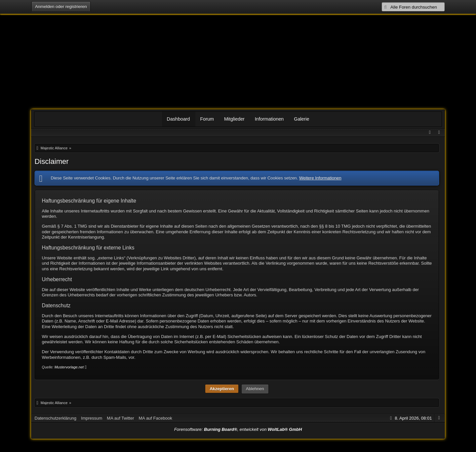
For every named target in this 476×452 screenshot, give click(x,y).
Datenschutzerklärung (56, 418)
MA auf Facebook (156, 418)
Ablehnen (255, 389)
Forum (207, 119)
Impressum (92, 418)
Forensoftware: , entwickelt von (238, 429)
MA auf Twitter (120, 418)
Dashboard (178, 119)
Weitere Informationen (320, 178)
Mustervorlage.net (69, 367)
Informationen (269, 119)
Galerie (301, 119)
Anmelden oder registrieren (61, 6)
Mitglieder (234, 119)
